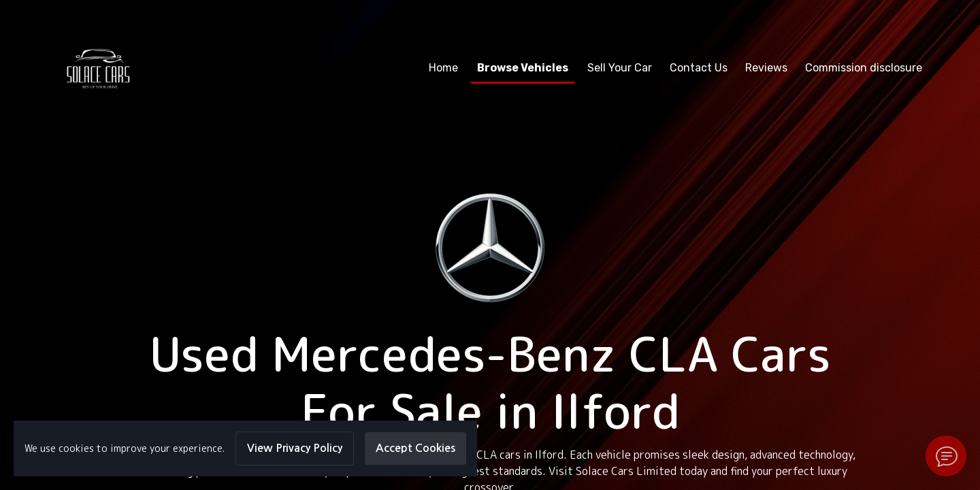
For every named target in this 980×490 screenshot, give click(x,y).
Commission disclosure (864, 68)
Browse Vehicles (523, 68)
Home (443, 68)
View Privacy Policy (295, 448)
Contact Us (699, 68)
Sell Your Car (620, 68)
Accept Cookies (415, 448)
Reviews (766, 68)
